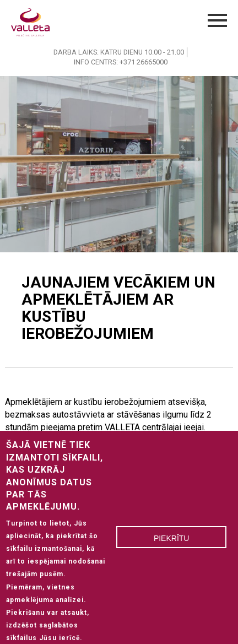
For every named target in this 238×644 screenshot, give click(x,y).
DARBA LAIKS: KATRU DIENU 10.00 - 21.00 (119, 52)
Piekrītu (172, 545)
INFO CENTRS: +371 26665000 (121, 62)
